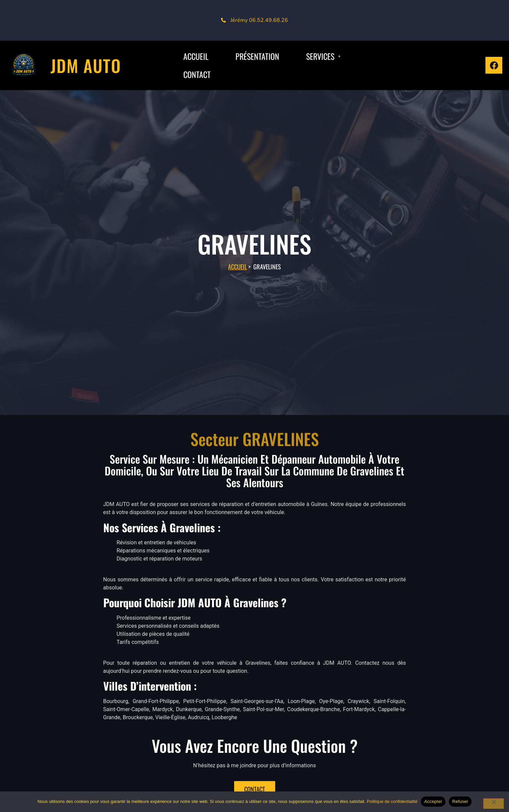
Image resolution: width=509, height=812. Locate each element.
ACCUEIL (196, 56)
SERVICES (323, 56)
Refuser (460, 801)
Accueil (238, 266)
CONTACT (197, 74)
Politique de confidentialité (392, 801)
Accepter (433, 801)
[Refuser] (494, 804)
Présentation (257, 56)
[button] (323, 56)
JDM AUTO (86, 65)
